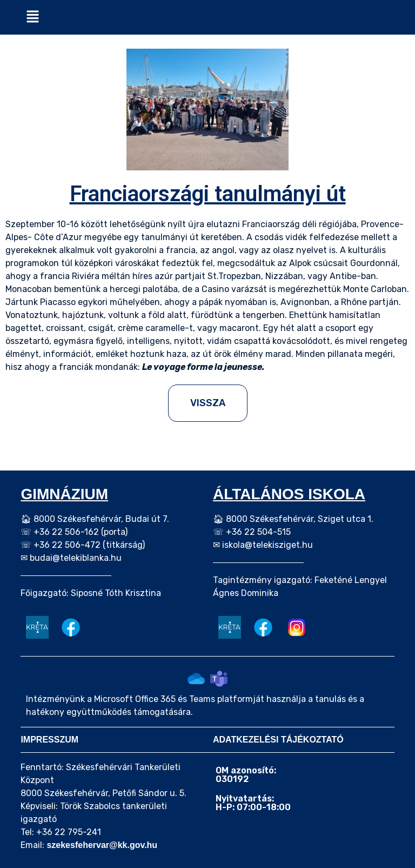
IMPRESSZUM (49, 740)
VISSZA (208, 403)
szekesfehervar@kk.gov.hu (102, 845)
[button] (32, 17)
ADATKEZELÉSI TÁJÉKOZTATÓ (278, 740)
